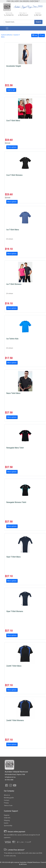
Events (6, 823)
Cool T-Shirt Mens (13, 121)
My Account (24, 15)
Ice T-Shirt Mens (13, 230)
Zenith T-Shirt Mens (14, 666)
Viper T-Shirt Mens (13, 557)
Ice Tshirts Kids (12, 339)
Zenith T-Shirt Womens (15, 720)
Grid (35, 35)
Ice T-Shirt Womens (14, 284)
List (42, 35)
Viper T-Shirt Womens (15, 611)
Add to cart (11, 90)
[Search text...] (19, 22)
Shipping (7, 820)
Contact (7, 800)
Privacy (6, 803)
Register (7, 815)
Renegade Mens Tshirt (15, 448)
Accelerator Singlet (14, 66)
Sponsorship (8, 826)
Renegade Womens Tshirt (16, 502)
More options (12, 147)
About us (7, 795)
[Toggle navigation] (7, 28)
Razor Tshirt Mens (13, 393)
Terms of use (8, 805)
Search (38, 22)
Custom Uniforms (7, 35)
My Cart (39, 15)
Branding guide (9, 798)
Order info (7, 818)
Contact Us (10, 15)
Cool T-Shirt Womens (14, 175)
